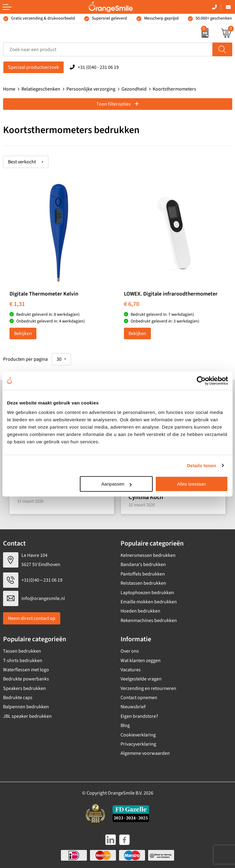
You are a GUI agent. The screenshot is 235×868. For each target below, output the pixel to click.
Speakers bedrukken (24, 688)
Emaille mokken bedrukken (149, 602)
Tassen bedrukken (22, 651)
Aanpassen (116, 484)
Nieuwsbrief (133, 707)
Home (9, 89)
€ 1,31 (17, 304)
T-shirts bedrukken (23, 661)
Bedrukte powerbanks (26, 679)
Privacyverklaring (138, 744)
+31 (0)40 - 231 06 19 (98, 67)
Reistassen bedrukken (143, 583)
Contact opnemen (139, 698)
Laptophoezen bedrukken (147, 593)
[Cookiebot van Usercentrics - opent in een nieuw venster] (201, 381)
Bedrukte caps (18, 698)
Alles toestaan (192, 484)
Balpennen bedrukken (26, 707)
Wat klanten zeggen (141, 661)
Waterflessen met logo (26, 670)
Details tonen (201, 466)
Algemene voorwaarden (145, 753)
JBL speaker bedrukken (27, 716)
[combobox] (108, 49)
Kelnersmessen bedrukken (148, 555)
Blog (125, 725)
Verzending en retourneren (148, 688)
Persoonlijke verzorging (91, 89)
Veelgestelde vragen (141, 679)
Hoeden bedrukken (140, 611)
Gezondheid (134, 89)
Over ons (130, 651)
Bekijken (23, 333)
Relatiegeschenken (41, 89)
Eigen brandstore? (139, 716)
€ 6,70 (132, 304)
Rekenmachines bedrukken (149, 620)
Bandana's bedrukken (143, 564)
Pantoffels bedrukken (143, 574)
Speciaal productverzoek (34, 67)
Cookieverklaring (138, 735)
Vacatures (131, 670)
